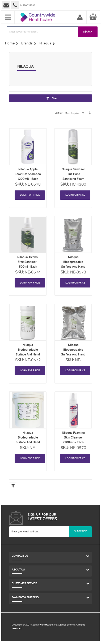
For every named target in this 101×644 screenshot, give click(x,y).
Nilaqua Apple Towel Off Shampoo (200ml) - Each (28, 174)
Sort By (59, 113)
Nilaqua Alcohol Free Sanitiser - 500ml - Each (28, 262)
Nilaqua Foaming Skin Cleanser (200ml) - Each (73, 438)
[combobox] (42, 32)
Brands (27, 43)
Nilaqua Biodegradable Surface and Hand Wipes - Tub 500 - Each (28, 442)
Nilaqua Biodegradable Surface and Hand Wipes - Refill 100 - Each (73, 267)
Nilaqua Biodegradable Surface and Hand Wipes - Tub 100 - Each (28, 355)
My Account (80, 18)
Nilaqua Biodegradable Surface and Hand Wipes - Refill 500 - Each (73, 355)
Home (10, 43)
